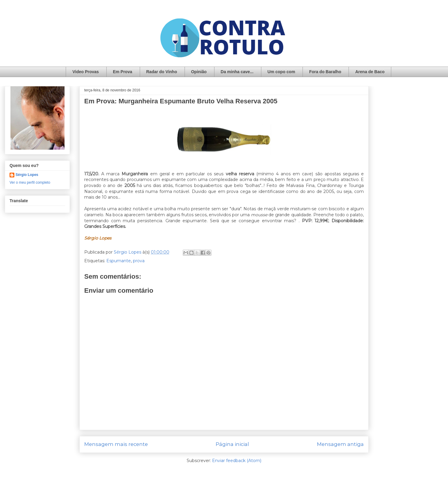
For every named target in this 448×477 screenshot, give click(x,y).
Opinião (199, 72)
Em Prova (123, 72)
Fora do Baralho (325, 72)
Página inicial (232, 444)
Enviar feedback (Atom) (237, 461)
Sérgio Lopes (27, 175)
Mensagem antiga (340, 444)
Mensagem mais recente (116, 444)
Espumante (119, 261)
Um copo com (281, 72)
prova (139, 261)
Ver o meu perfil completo (30, 182)
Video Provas (85, 72)
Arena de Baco (370, 72)
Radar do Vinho (162, 72)
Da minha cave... (237, 72)
